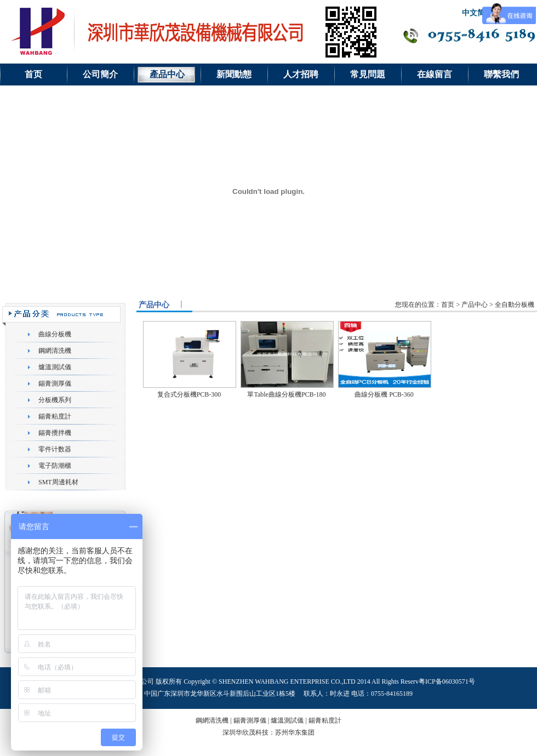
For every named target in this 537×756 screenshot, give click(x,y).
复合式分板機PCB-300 (189, 394)
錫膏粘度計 (55, 416)
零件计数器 (55, 449)
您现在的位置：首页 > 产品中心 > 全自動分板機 (465, 305)
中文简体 (477, 13)
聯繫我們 (501, 74)
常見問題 (368, 74)
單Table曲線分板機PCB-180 (286, 394)
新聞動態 (234, 74)
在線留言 (435, 74)
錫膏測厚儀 (55, 383)
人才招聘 (301, 74)
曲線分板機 (55, 334)
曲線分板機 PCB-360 (384, 394)
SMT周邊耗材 (58, 482)
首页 (33, 74)
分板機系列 (55, 400)
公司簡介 (100, 74)
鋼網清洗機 (55, 351)
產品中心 (167, 74)
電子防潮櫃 (55, 466)
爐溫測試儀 (55, 367)
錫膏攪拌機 (55, 433)
